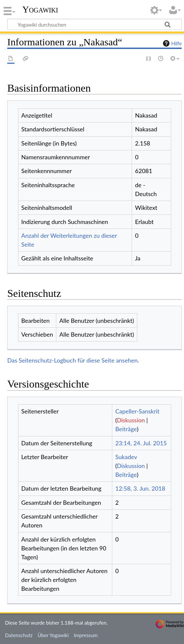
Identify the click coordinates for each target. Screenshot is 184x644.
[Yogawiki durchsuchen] (94, 24)
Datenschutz (19, 635)
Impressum (86, 635)
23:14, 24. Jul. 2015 (141, 443)
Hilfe (171, 43)
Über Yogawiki (53, 635)
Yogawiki (40, 10)
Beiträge (126, 429)
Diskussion (131, 420)
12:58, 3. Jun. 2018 (140, 488)
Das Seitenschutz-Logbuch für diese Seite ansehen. (73, 360)
